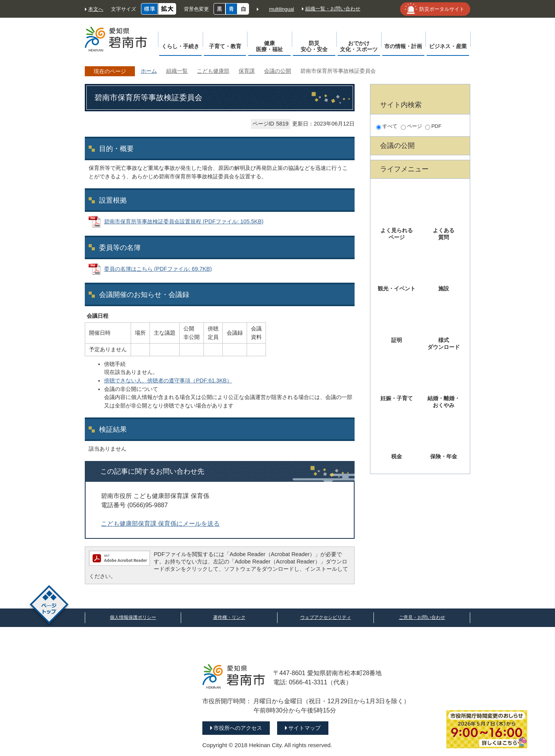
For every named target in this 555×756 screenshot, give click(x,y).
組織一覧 (177, 71)
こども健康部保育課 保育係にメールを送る (160, 524)
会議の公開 (277, 71)
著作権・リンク (229, 617)
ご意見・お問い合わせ (422, 617)
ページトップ (49, 606)
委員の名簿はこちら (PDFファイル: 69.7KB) (158, 269)
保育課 (247, 71)
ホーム (149, 71)
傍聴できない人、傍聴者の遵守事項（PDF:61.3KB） (168, 381)
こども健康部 (213, 71)
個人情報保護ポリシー (133, 617)
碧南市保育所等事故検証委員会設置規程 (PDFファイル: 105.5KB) (184, 221)
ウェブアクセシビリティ (326, 617)
